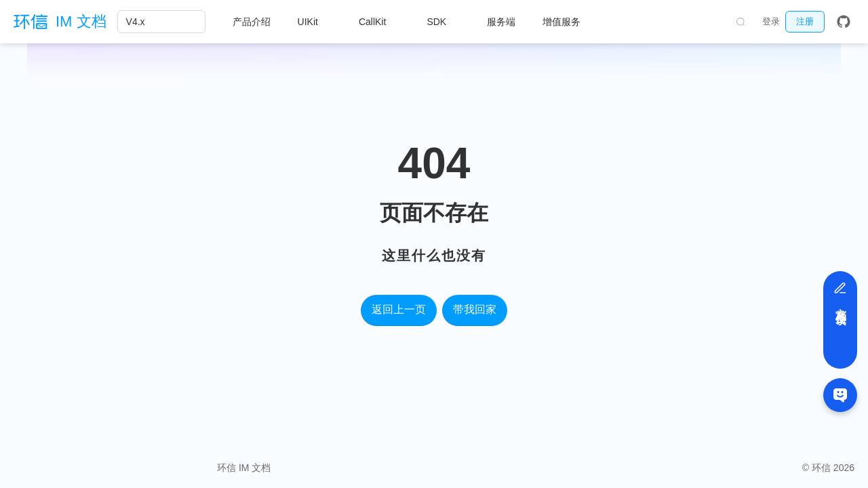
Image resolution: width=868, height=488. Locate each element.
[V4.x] (161, 22)
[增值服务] (568, 22)
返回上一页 (399, 309)
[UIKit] (315, 22)
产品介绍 (252, 22)
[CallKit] (379, 22)
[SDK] (443, 22)
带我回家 (475, 309)
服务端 (501, 22)
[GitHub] (844, 22)
